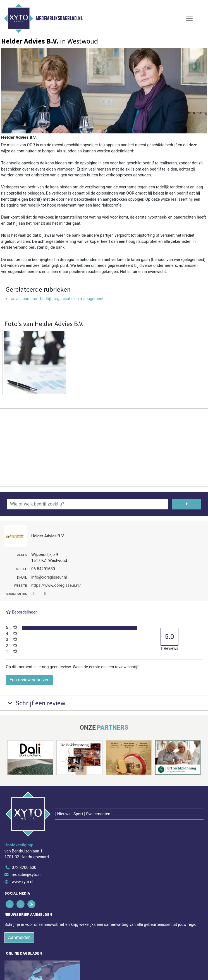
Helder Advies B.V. (48, 536)
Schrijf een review (36, 703)
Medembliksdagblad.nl (59, 18)
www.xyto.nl (22, 882)
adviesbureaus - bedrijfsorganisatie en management (57, 299)
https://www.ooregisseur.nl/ (56, 585)
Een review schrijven (30, 680)
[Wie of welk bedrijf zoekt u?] (88, 504)
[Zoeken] (187, 504)
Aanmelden (19, 937)
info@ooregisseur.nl (49, 577)
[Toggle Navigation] (189, 18)
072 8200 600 (24, 868)
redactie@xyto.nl (27, 875)
